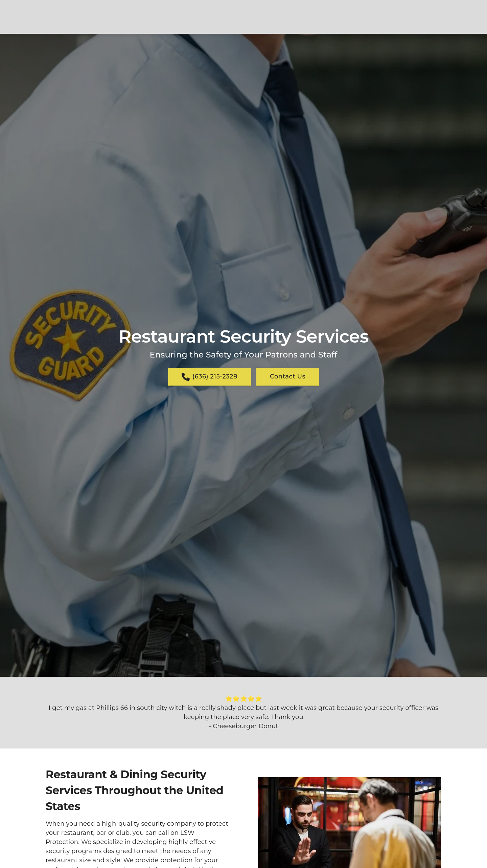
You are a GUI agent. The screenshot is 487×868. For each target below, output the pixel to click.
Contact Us (288, 376)
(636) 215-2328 (210, 377)
